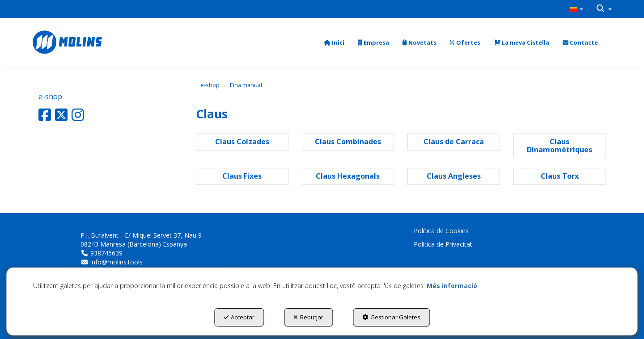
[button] (576, 9)
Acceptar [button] (239, 317)
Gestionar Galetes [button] (391, 317)
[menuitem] (576, 9)
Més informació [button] (452, 286)
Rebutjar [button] (308, 317)
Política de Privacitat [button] (443, 244)
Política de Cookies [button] (441, 231)
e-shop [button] (50, 96)
